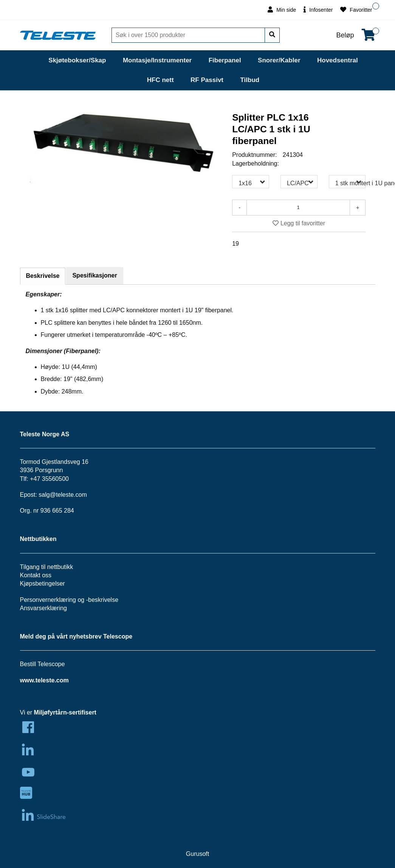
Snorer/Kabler (279, 60)
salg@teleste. (57, 495)
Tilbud (250, 80)
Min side (282, 10)
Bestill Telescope (43, 664)
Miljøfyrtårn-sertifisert (65, 712)
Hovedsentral (338, 60)
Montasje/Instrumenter (157, 60)
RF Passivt (207, 80)
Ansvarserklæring (43, 608)
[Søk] (189, 35)
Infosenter (318, 10)
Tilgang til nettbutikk (47, 567)
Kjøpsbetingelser (43, 584)
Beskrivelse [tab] (43, 276)
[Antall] (298, 208)
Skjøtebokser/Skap (77, 60)
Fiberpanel (225, 60)
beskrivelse (103, 600)
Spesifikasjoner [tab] (94, 275)
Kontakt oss (36, 575)
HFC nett (160, 80)
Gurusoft (197, 854)
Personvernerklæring (48, 600)
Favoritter (356, 10)
